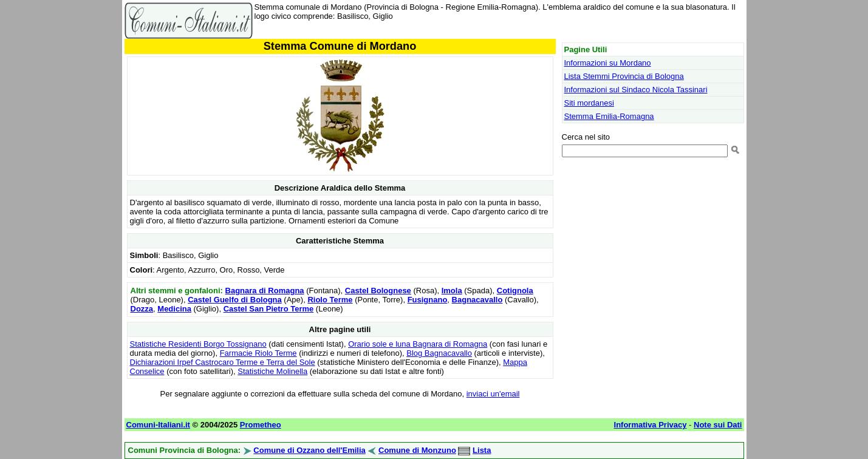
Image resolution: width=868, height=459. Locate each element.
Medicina (174, 309)
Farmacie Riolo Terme (258, 353)
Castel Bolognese (378, 291)
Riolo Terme (330, 300)
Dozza (142, 309)
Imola (452, 291)
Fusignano (428, 300)
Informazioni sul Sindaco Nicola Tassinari (636, 90)
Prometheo (261, 425)
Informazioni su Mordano (608, 63)
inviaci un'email (493, 394)
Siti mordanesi (589, 103)
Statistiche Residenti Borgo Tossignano (198, 344)
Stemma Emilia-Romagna (609, 116)
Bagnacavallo (477, 300)
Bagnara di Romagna (265, 291)
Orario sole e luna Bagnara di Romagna (418, 344)
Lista (482, 450)
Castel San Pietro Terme (269, 309)
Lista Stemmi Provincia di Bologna (624, 76)
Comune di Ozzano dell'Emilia (309, 450)
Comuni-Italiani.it (158, 425)
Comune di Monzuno (417, 450)
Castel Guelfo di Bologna (235, 300)
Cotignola (515, 291)
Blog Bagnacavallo (439, 353)
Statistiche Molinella (272, 371)
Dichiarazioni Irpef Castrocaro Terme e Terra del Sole (223, 362)
